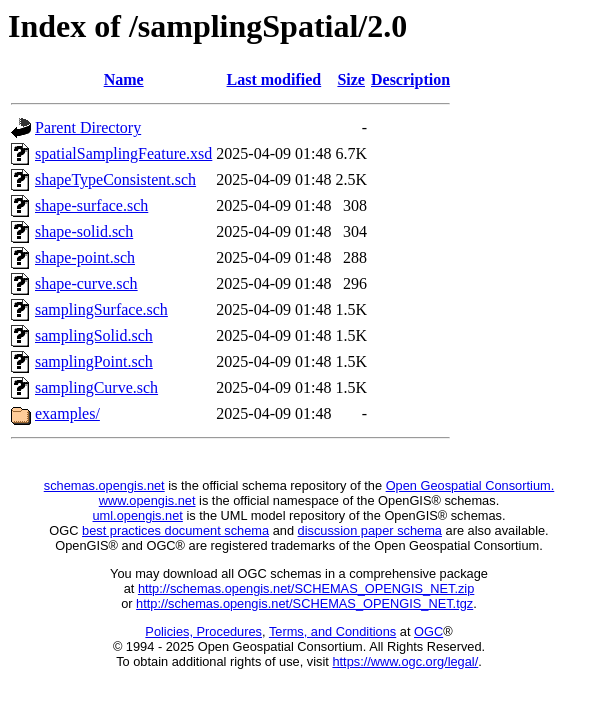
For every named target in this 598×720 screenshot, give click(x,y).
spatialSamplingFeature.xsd (123, 153)
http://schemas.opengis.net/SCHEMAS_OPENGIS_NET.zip (306, 588)
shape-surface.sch (91, 205)
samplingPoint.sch (94, 361)
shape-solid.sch (84, 231)
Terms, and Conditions (332, 631)
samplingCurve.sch (96, 387)
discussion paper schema (370, 530)
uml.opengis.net (138, 515)
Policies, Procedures (203, 631)
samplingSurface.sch (101, 309)
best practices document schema (175, 530)
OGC (428, 631)
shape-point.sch (85, 257)
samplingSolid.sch (94, 335)
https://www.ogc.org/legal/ (405, 661)
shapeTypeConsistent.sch (115, 179)
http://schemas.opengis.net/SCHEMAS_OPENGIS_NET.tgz (304, 603)
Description (410, 79)
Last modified (274, 79)
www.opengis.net (147, 500)
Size (351, 79)
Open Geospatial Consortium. (470, 485)
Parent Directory (88, 127)
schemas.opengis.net (104, 485)
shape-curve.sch (86, 283)
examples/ (67, 413)
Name (124, 79)
